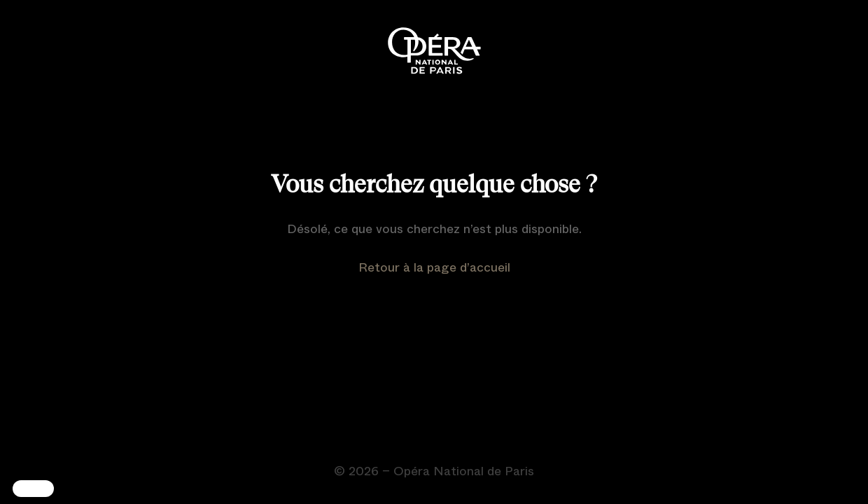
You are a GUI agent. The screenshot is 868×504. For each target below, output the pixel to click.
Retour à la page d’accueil (434, 267)
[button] (33, 489)
